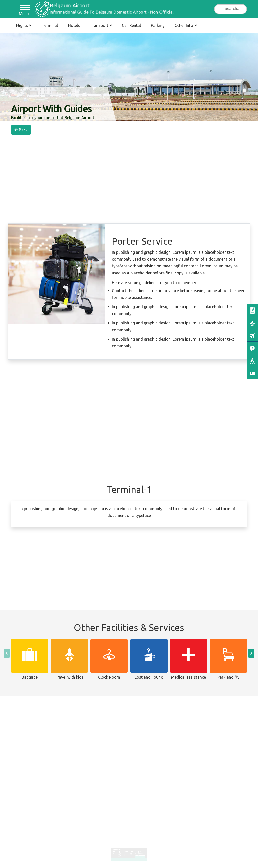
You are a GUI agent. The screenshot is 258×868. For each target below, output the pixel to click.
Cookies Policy (126, 855)
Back (21, 130)
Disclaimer (124, 855)
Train (125, 851)
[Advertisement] (129, 150)
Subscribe (138, 853)
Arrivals (116, 850)
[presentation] (7, 653)
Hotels (74, 25)
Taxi (125, 850)
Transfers (126, 852)
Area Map (130, 850)
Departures (117, 850)
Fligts (131, 855)
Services (130, 850)
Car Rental (131, 25)
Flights (24, 25)
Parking (158, 25)
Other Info (186, 25)
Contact (129, 855)
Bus (125, 850)
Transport (101, 25)
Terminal (50, 25)
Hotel (121, 851)
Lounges (130, 851)
